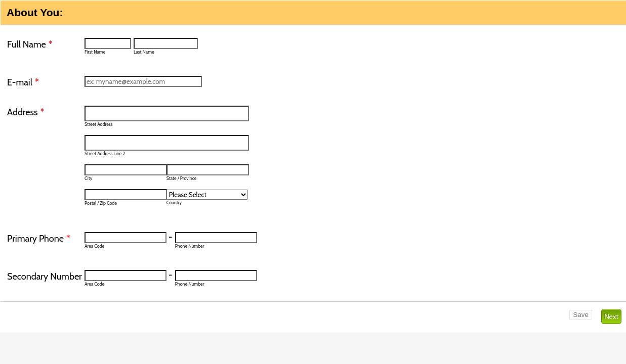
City (88, 178)
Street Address (98, 124)
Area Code (94, 246)
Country (174, 202)
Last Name (144, 52)
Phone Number (190, 246)
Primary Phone (39, 239)
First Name (95, 52)
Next (611, 316)
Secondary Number (45, 277)
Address (26, 112)
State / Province (182, 178)
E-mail (23, 82)
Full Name (30, 44)
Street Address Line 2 (105, 153)
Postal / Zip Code (101, 203)
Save (580, 315)
